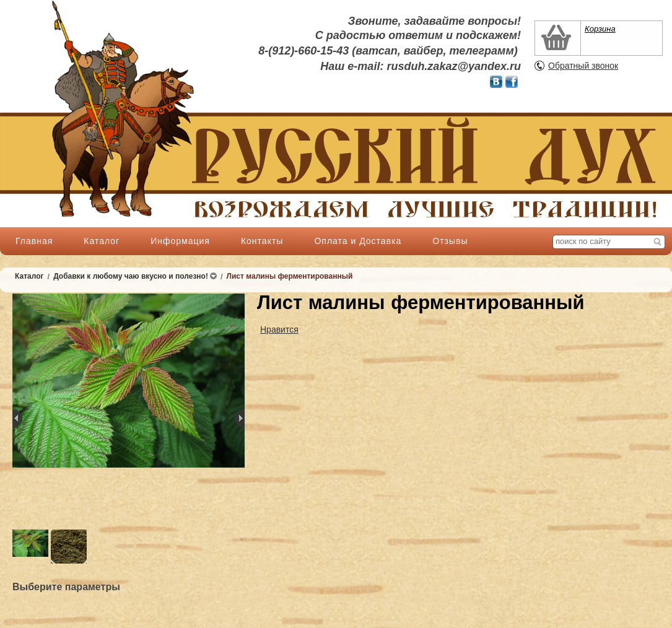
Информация (180, 241)
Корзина (600, 29)
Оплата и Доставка (358, 241)
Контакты (262, 241)
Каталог (102, 241)
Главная (34, 241)
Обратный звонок (583, 66)
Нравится (279, 329)
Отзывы (450, 241)
